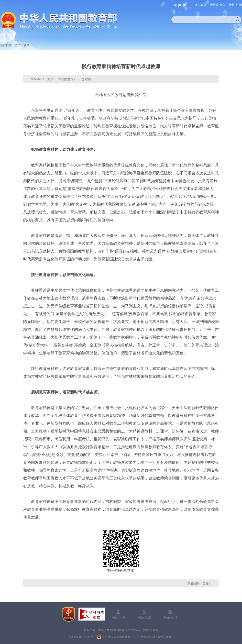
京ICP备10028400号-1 (82, 637)
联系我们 (170, 617)
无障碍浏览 (217, 5)
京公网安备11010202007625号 (121, 637)
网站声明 (118, 617)
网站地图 (144, 617)
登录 (231, 5)
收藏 (88, 79)
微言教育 (200, 5)
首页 (18, 45)
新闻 (27, 45)
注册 (239, 5)
